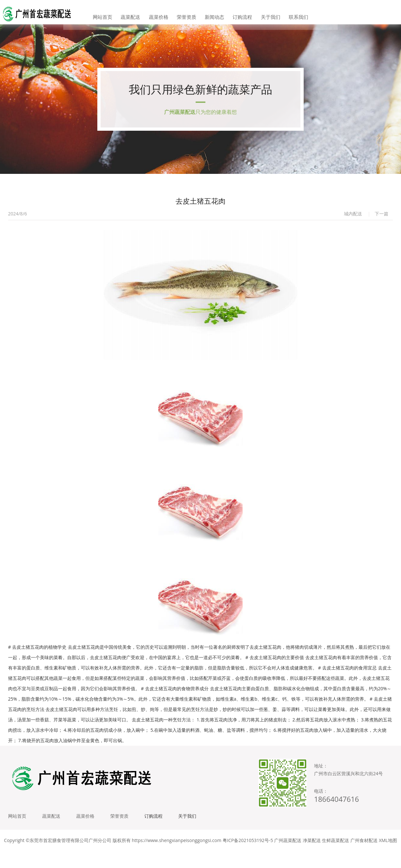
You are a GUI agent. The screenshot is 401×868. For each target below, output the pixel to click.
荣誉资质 (188, 13)
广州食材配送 (364, 858)
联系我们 (286, 13)
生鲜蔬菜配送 (335, 858)
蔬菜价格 (164, 13)
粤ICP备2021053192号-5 (248, 858)
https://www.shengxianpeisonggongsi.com (176, 858)
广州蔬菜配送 (288, 858)
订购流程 (237, 13)
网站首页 (115, 13)
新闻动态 (213, 13)
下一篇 (382, 225)
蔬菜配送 (139, 13)
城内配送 (353, 225)
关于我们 (262, 13)
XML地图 (388, 858)
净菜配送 (312, 858)
